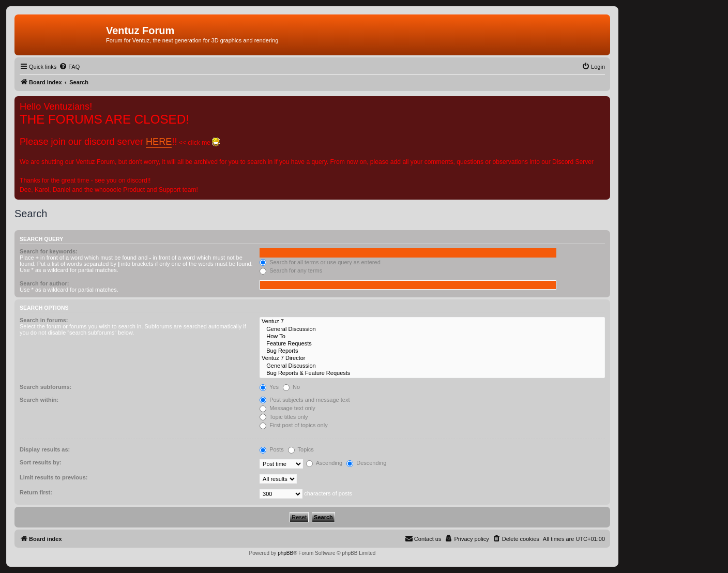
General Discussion (432, 329)
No (291, 387)
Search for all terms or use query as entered (320, 262)
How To (432, 337)
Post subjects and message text (305, 400)
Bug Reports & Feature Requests (432, 373)
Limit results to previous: (54, 477)
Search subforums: (45, 387)
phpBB (285, 553)
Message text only (287, 408)
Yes (269, 387)
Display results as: (45, 449)
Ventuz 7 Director (432, 358)
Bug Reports (432, 351)
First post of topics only (294, 425)
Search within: (39, 400)
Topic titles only (284, 417)
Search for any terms (291, 270)
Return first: (36, 492)
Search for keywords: (49, 251)
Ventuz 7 (432, 322)
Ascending (324, 463)
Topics (301, 449)
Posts (272, 449)
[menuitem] (69, 67)
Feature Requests (432, 344)
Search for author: (44, 283)
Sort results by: (41, 462)
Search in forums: (44, 320)
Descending (366, 463)
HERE (159, 142)
